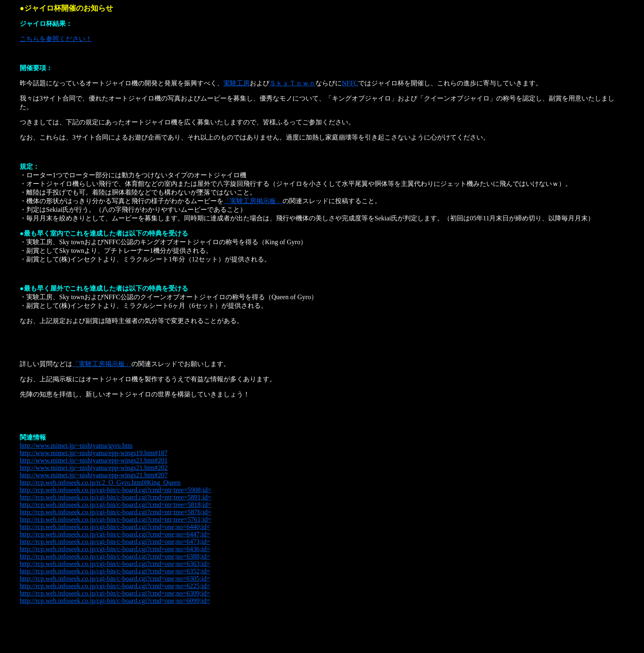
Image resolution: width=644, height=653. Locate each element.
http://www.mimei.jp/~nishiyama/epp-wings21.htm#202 (94, 468)
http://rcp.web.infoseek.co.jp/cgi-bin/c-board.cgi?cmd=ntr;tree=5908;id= (115, 490)
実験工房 (237, 83)
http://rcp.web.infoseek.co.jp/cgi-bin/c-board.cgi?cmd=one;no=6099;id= (115, 601)
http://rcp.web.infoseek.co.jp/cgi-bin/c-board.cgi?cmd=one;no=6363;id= (115, 564)
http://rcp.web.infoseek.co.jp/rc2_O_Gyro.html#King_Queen (100, 482)
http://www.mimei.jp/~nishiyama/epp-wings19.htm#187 (94, 453)
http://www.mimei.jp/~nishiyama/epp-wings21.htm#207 (94, 475)
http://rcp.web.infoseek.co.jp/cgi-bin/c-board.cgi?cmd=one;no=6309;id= (115, 593)
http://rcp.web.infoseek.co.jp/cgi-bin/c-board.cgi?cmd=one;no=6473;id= (115, 542)
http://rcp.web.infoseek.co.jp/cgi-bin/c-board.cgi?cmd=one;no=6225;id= (115, 586)
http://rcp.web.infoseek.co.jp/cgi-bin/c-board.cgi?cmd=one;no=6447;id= (115, 534)
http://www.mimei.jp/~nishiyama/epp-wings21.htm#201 (94, 460)
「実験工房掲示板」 (253, 201)
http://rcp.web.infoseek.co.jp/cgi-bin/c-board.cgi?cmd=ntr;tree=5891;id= (115, 497)
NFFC (350, 83)
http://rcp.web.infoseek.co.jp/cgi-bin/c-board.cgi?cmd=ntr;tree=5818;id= (115, 505)
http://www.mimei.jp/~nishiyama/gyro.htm (76, 446)
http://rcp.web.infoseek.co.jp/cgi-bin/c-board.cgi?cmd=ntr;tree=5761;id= (115, 519)
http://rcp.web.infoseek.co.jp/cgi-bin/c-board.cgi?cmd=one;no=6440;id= (115, 527)
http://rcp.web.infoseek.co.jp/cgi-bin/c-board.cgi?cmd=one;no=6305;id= (115, 579)
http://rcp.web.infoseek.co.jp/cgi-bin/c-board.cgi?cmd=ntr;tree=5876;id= (115, 512)
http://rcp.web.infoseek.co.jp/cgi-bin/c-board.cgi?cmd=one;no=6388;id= (115, 556)
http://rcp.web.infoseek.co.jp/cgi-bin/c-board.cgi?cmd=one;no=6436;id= (115, 549)
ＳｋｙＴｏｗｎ (292, 83)
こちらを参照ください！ (56, 39)
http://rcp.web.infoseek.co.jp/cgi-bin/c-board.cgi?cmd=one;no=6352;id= (115, 571)
